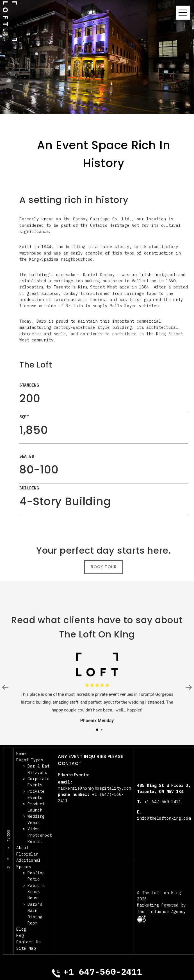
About (22, 848)
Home (21, 754)
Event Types (30, 760)
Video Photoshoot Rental (40, 835)
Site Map (26, 948)
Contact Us (28, 942)
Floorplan (27, 854)
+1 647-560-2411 (159, 802)
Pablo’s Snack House (36, 892)
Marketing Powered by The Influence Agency (161, 912)
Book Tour (104, 570)
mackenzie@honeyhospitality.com (94, 788)
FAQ (20, 936)
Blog (21, 929)
